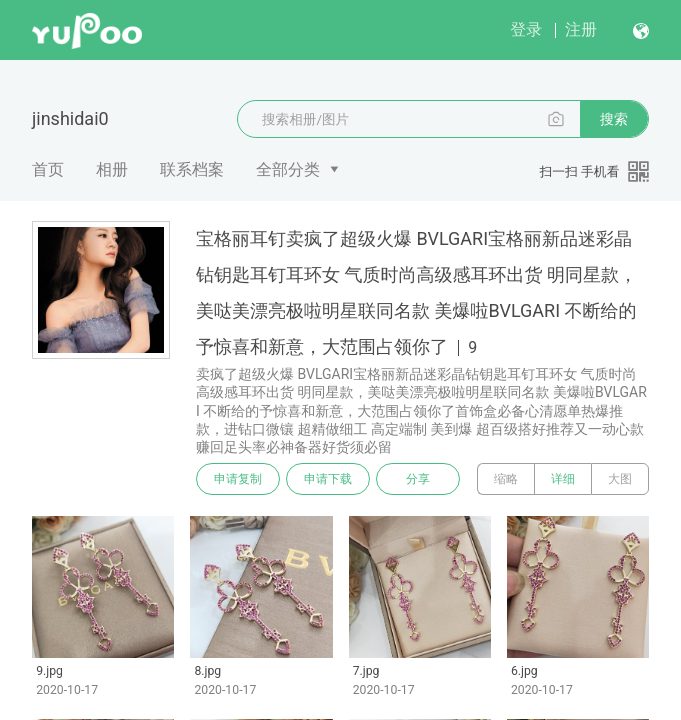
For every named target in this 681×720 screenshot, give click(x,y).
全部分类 (288, 169)
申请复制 (238, 479)
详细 (563, 479)
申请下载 (328, 479)
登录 (526, 29)
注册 (581, 29)
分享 (418, 479)
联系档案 (192, 169)
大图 (620, 479)
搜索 (614, 119)
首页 (48, 169)
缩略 (506, 479)
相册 (112, 169)
